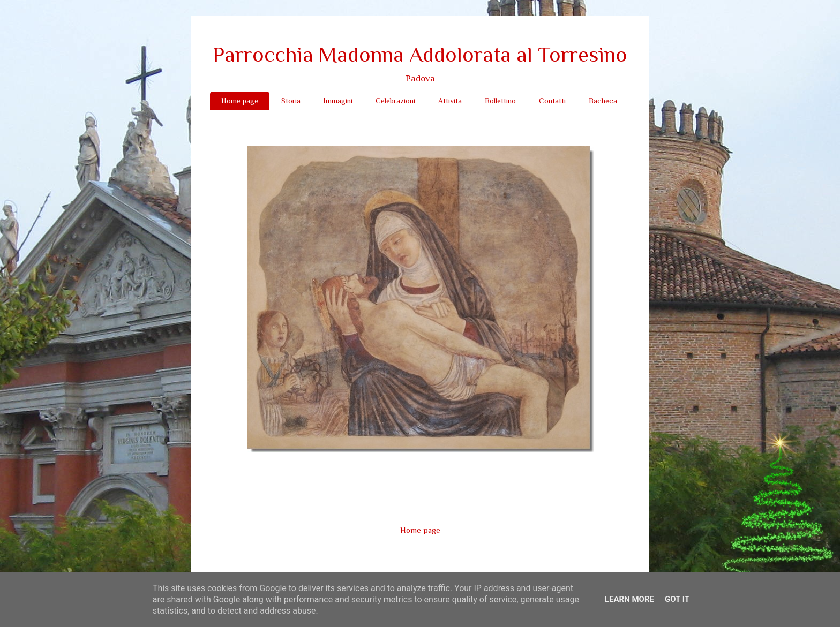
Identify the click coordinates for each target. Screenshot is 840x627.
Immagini (338, 101)
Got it (677, 599)
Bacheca (603, 101)
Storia (291, 101)
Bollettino (500, 101)
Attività (450, 101)
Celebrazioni (395, 101)
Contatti (552, 101)
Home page (240, 101)
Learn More (629, 599)
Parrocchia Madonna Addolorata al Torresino (420, 54)
